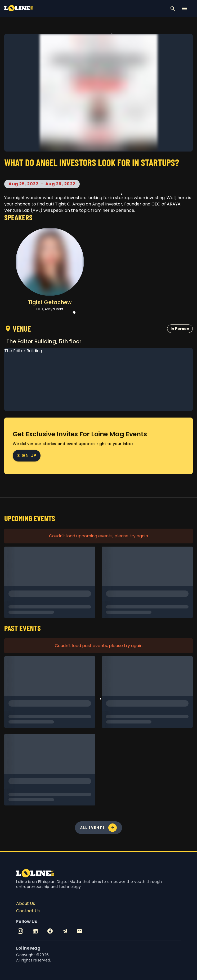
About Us (26, 903)
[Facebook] (50, 931)
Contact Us (28, 911)
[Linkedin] (35, 931)
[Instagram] (20, 931)
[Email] (80, 931)
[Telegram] (65, 931)
